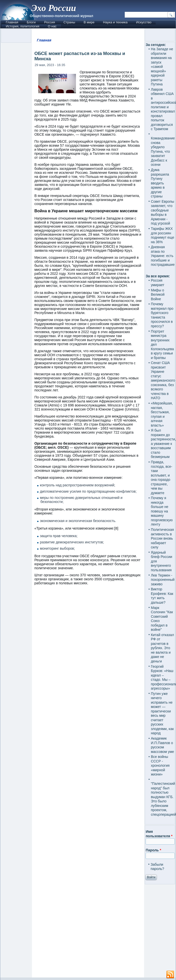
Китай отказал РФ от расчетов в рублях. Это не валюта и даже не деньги (162, 648)
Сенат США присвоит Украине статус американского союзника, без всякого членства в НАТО (163, 380)
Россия (50, 22)
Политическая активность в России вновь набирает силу (162, 538)
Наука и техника (115, 22)
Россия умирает (158, 283)
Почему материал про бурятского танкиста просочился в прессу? (162, 315)
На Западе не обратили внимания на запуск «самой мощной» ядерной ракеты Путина (162, 67)
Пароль (153, 850)
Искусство (144, 22)
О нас (52, 26)
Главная (12, 22)
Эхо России (54, 8)
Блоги (31, 22)
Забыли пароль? (157, 867)
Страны (69, 22)
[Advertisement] (88, 784)
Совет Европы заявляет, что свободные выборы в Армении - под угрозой (163, 213)
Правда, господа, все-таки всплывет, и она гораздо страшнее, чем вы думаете (162, 477)
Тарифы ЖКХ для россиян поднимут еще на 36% (163, 235)
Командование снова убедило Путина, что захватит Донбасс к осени (163, 151)
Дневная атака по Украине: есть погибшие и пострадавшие (163, 256)
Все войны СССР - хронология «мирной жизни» (160, 765)
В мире (89, 22)
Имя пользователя (159, 834)
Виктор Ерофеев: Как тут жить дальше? (162, 596)
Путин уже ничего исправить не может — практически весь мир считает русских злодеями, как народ (162, 713)
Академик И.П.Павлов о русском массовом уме (162, 745)
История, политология (23, 26)
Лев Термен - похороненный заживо (163, 580)
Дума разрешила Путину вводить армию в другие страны (160, 183)
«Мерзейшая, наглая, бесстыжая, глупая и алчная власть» (162, 414)
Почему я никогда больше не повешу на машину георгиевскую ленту (162, 511)
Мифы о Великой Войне (158, 295)
